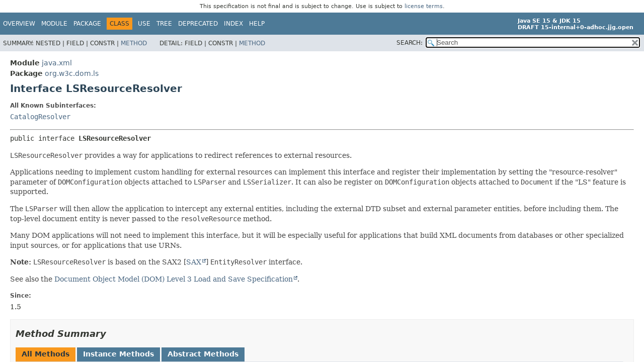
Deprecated (198, 24)
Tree (164, 24)
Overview (19, 24)
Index (233, 24)
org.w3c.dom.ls (72, 73)
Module (54, 24)
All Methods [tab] (46, 354)
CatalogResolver (40, 117)
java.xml (57, 63)
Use (144, 24)
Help (257, 24)
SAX (194, 262)
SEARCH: (410, 43)
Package (87, 24)
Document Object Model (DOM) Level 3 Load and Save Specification (174, 279)
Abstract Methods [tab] (203, 354)
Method (134, 43)
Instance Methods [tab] (118, 354)
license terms (424, 6)
